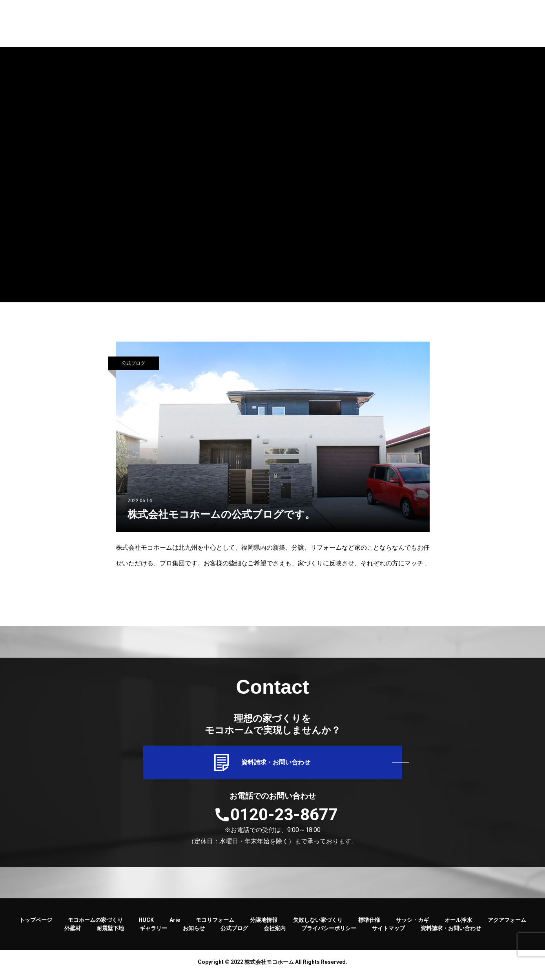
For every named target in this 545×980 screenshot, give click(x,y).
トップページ (36, 926)
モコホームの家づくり (95, 926)
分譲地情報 (264, 926)
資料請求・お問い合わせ (273, 766)
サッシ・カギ (412, 926)
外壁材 (73, 934)
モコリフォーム (215, 926)
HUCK (146, 926)
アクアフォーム (507, 926)
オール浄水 (458, 926)
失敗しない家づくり (318, 926)
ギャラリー (153, 934)
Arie (175, 926)
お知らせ (194, 934)
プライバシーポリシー (329, 934)
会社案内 (275, 934)
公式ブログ (133, 363)
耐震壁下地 (110, 934)
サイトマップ (388, 934)
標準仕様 (369, 926)
